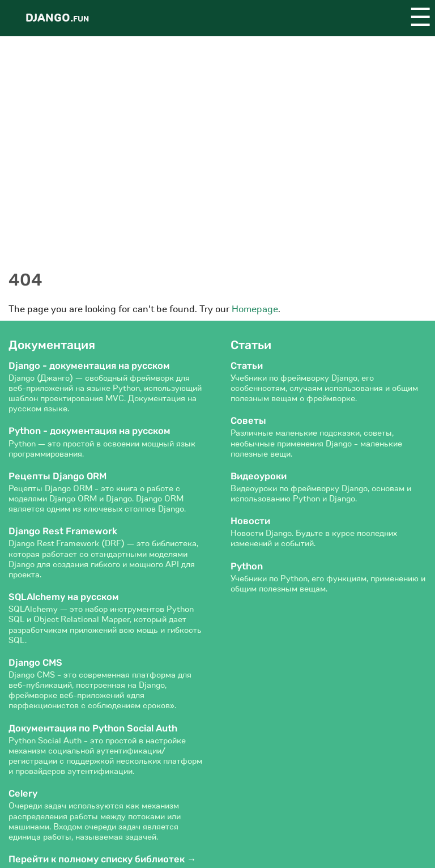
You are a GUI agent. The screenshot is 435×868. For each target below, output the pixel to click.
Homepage (255, 309)
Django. (57, 18)
